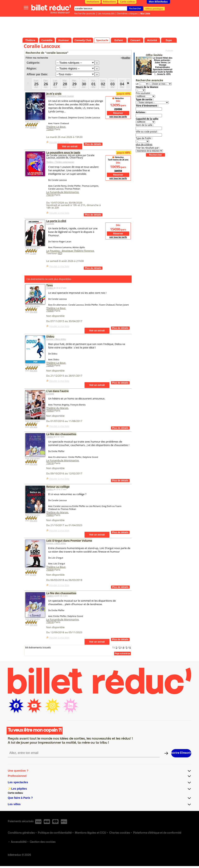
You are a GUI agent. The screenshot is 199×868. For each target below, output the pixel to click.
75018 (50, 195)
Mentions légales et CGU (90, 833)
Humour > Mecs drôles (56, 339)
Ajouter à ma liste (59, 142)
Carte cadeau (128, 2)
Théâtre (50, 288)
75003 (50, 411)
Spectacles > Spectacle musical (60, 96)
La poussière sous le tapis (63, 152)
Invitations (93, 2)
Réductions (110, 2)
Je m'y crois (54, 93)
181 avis (34, 427)
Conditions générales (21, 833)
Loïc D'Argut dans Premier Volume (69, 541)
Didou (50, 336)
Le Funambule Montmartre (62, 192)
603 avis (34, 371)
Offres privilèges (154, 9)
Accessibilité (19, 842)
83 (60, 253)
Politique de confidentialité (55, 833)
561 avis (34, 312)
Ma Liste (145, 13)
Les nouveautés (106, 13)
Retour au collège (58, 487)
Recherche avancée (85, 13)
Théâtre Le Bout (56, 127)
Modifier (126, 58)
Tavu (50, 285)
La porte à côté (56, 221)
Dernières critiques (127, 13)
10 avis (33, 575)
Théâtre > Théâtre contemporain (60, 162)
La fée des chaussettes (61, 434)
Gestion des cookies (43, 842)
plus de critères (144, 144)
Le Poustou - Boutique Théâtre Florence (70, 251)
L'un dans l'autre (57, 391)
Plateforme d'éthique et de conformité (157, 833)
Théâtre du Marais (57, 408)
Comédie (50, 224)
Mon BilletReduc (158, 2)
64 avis (33, 127)
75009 (50, 129)
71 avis (33, 253)
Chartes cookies (120, 833)
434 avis (34, 464)
